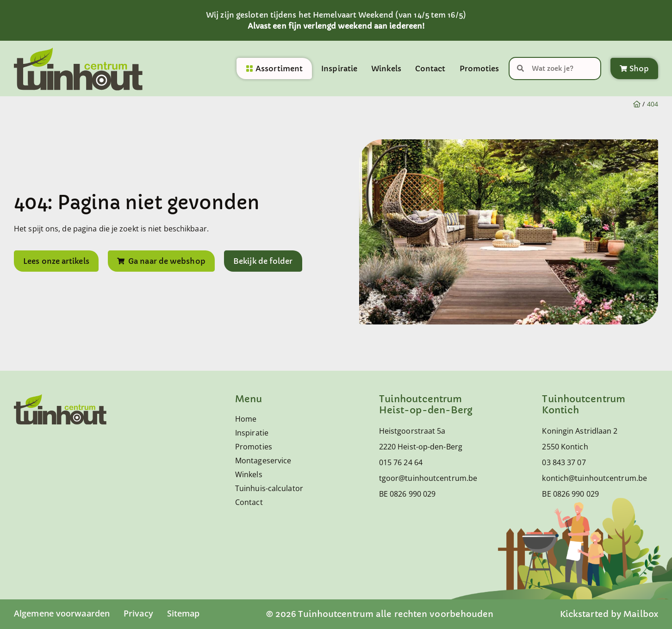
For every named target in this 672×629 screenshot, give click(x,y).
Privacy (138, 613)
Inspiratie (339, 69)
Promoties (479, 69)
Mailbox (641, 614)
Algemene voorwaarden (62, 613)
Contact (430, 69)
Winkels (386, 69)
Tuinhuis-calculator (269, 488)
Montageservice (263, 461)
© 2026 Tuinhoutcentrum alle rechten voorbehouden (380, 614)
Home (246, 419)
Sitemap (184, 613)
